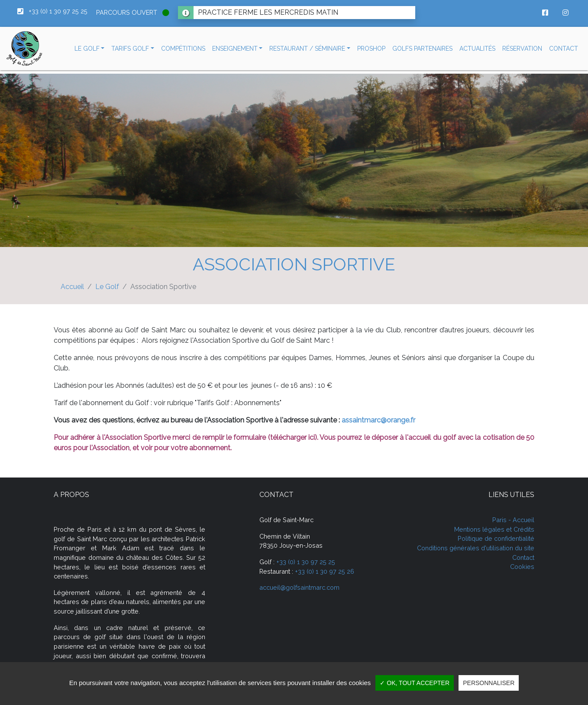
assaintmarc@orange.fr (378, 420)
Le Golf (107, 287)
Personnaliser (489, 683)
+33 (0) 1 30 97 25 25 (306, 562)
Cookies (522, 567)
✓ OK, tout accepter (415, 683)
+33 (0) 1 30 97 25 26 (325, 571)
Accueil (72, 287)
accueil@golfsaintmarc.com (299, 587)
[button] (90, 49)
